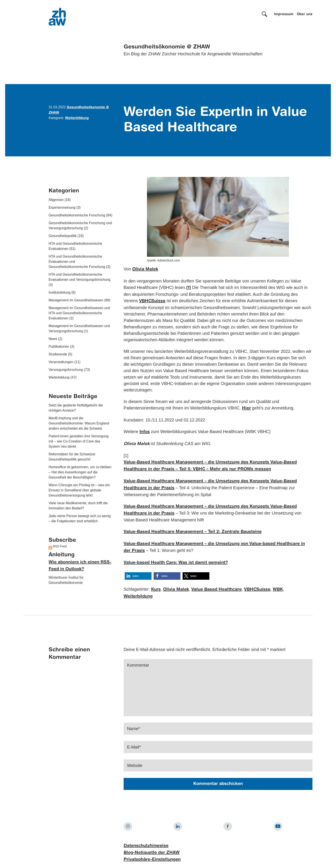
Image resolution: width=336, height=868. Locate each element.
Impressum (284, 14)
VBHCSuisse (152, 301)
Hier (246, 408)
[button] (138, 576)
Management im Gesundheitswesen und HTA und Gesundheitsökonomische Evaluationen (79, 313)
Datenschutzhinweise (146, 846)
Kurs (156, 590)
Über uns (305, 14)
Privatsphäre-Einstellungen (152, 860)
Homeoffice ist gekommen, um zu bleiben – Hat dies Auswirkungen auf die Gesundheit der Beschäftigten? (80, 472)
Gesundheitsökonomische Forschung (77, 215)
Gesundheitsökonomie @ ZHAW (167, 47)
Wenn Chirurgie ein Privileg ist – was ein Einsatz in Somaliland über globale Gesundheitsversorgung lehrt (79, 490)
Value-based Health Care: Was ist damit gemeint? (176, 563)
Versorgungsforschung (66, 370)
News (53, 339)
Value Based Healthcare (217, 590)
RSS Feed (60, 546)
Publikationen (59, 346)
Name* (134, 729)
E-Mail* (134, 747)
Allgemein (56, 200)
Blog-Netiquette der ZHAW (152, 853)
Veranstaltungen (61, 362)
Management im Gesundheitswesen (76, 300)
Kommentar (138, 665)
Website (135, 765)
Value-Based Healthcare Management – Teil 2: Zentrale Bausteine (193, 532)
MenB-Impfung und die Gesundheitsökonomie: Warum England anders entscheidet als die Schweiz (79, 423)
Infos (145, 432)
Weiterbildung (77, 118)
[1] (189, 288)
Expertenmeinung (62, 208)
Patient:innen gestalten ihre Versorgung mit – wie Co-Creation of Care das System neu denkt (79, 441)
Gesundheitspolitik (63, 236)
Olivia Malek (145, 269)
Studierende (58, 354)
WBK (278, 590)
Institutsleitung (60, 292)
